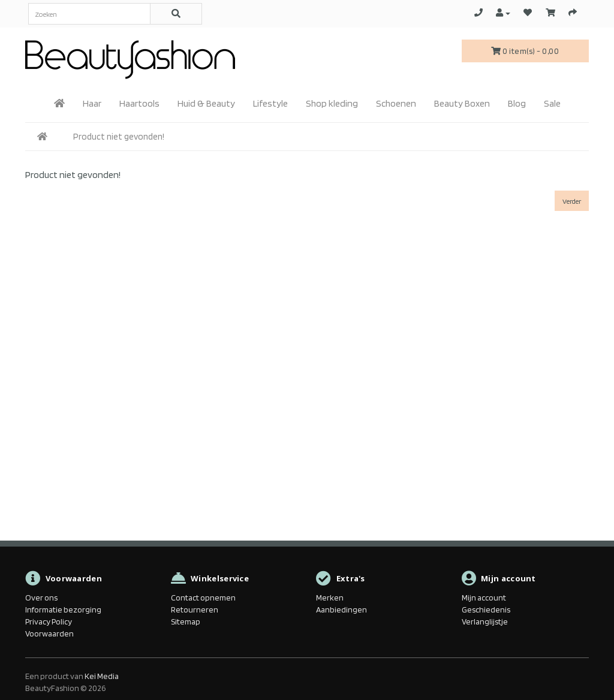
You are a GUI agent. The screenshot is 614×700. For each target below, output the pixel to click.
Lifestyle (270, 103)
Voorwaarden (49, 633)
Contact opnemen (203, 598)
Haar (92, 103)
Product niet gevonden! (119, 137)
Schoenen (396, 103)
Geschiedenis (486, 610)
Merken (330, 598)
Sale (552, 103)
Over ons (41, 598)
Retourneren (195, 610)
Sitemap (186, 621)
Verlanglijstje (485, 621)
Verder (572, 201)
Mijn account (484, 598)
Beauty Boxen (462, 103)
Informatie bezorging (63, 610)
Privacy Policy (49, 621)
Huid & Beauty (206, 103)
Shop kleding (332, 103)
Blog (517, 103)
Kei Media (102, 676)
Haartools (139, 103)
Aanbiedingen (341, 610)
